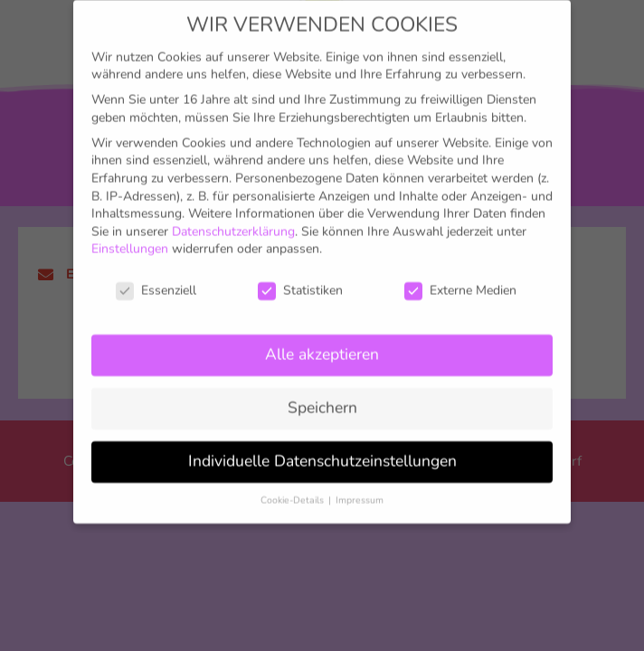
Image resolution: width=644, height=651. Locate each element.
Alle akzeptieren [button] (322, 334)
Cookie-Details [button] (294, 480)
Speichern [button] (322, 387)
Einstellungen (130, 229)
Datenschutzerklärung (233, 211)
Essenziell (156, 270)
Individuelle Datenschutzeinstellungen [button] (322, 440)
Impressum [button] (360, 480)
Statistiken (300, 270)
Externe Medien (460, 270)
